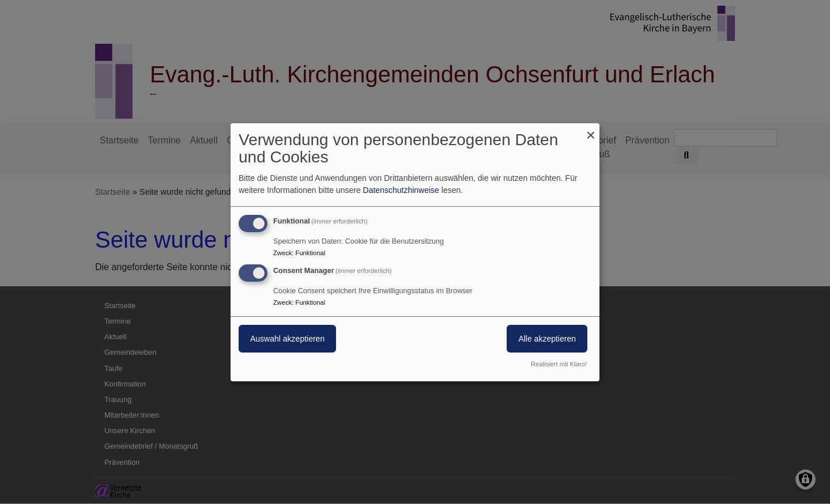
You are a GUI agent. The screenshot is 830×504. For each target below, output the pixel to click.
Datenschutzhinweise (401, 190)
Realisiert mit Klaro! (559, 364)
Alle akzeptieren (547, 339)
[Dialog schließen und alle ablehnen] (591, 130)
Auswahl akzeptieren (287, 339)
